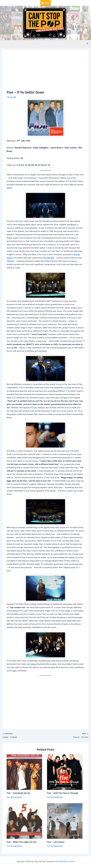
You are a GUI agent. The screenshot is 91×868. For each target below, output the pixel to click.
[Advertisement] (46, 72)
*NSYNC (10, 261)
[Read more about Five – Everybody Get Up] (24, 772)
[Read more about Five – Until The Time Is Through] (65, 772)
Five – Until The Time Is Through (63, 793)
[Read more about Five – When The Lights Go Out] (24, 821)
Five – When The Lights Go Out (21, 842)
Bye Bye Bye (49, 258)
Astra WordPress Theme (65, 861)
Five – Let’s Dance (56, 842)
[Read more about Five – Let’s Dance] (65, 821)
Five (41, 178)
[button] (88, 44)
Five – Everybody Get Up (18, 793)
